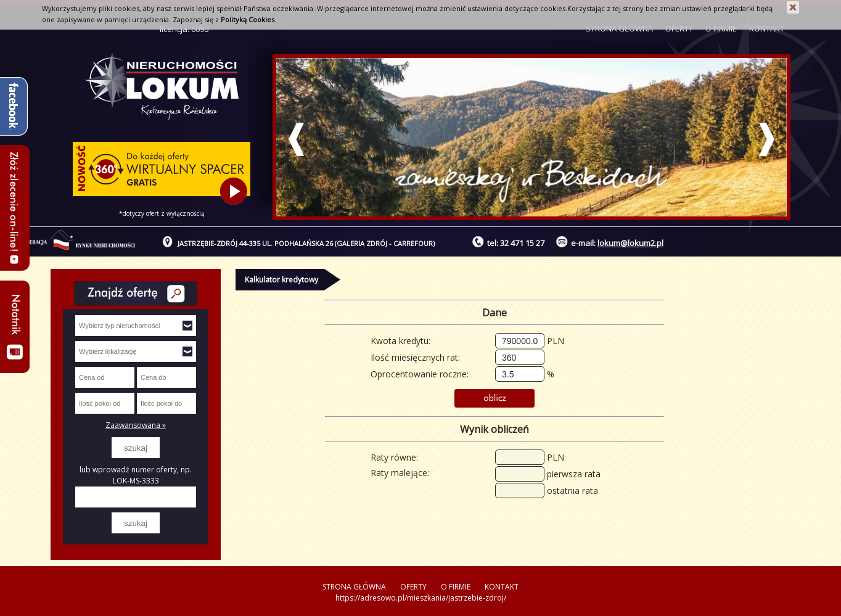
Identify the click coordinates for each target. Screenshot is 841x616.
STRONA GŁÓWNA (354, 587)
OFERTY (413, 587)
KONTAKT (502, 587)
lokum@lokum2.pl (630, 243)
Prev (296, 139)
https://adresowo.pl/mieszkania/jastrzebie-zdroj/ (421, 598)
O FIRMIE (456, 587)
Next (767, 139)
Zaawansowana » (136, 425)
